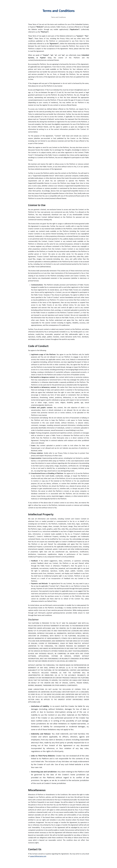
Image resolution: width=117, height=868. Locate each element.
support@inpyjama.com (38, 856)
